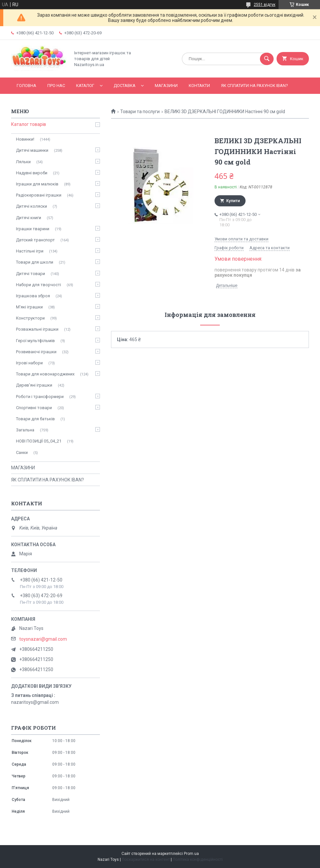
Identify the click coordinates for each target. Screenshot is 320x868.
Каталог (85, 86)
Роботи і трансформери (40, 397)
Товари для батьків (35, 419)
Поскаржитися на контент (146, 859)
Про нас (56, 86)
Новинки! (25, 139)
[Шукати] (267, 59)
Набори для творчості (39, 285)
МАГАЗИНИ (166, 86)
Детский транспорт (35, 240)
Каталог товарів (29, 124)
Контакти (199, 86)
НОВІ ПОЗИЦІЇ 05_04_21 (39, 441)
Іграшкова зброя (33, 296)
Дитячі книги (29, 218)
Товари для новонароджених (45, 374)
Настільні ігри (30, 251)
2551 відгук (264, 5)
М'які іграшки (29, 307)
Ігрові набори (29, 363)
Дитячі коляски (32, 206)
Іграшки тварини (33, 229)
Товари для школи (35, 262)
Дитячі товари (31, 274)
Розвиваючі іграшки (36, 352)
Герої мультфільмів (35, 341)
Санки (22, 452)
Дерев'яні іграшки (34, 385)
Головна (26, 86)
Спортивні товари (34, 408)
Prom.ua (191, 854)
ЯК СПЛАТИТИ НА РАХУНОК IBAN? (255, 86)
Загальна (25, 430)
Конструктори (30, 318)
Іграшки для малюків (37, 184)
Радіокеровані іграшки (39, 195)
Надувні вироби (32, 173)
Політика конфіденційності (198, 859)
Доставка (125, 86)
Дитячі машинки (32, 150)
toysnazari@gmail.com (43, 639)
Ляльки (23, 162)
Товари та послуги (140, 112)
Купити (233, 201)
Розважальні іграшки (37, 329)
